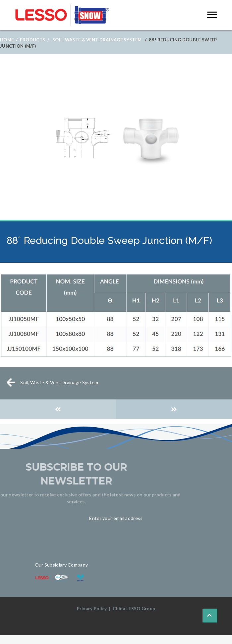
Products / (34, 40)
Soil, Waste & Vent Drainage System (97, 40)
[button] (212, 15)
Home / (9, 40)
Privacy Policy (92, 609)
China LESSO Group (134, 609)
